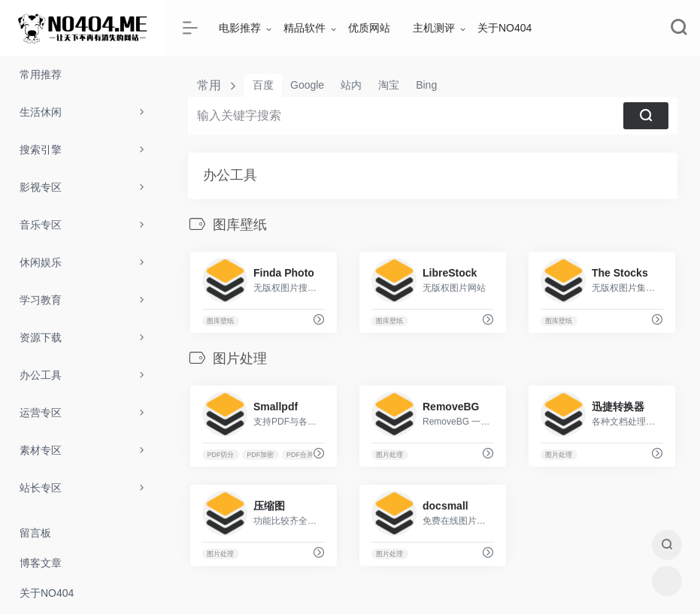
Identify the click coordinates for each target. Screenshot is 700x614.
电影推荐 (240, 28)
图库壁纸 (220, 321)
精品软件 (305, 28)
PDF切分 (220, 455)
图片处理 (389, 455)
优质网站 (369, 28)
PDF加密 (260, 455)
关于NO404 (505, 28)
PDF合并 (300, 455)
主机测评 (434, 28)
